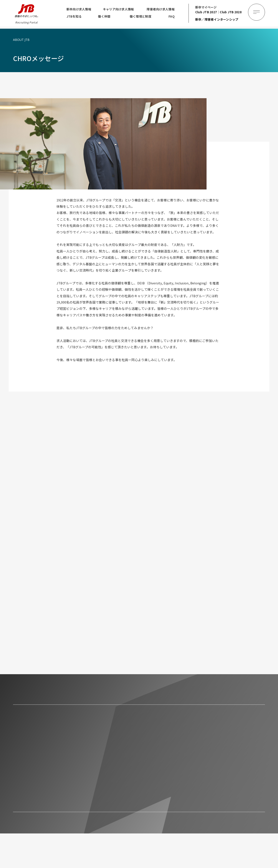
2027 (206, 12)
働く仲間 (104, 16)
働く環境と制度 (141, 16)
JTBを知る (74, 16)
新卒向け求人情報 (79, 9)
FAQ (172, 16)
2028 (231, 12)
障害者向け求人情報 (161, 9)
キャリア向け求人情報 (118, 9)
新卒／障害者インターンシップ (217, 19)
